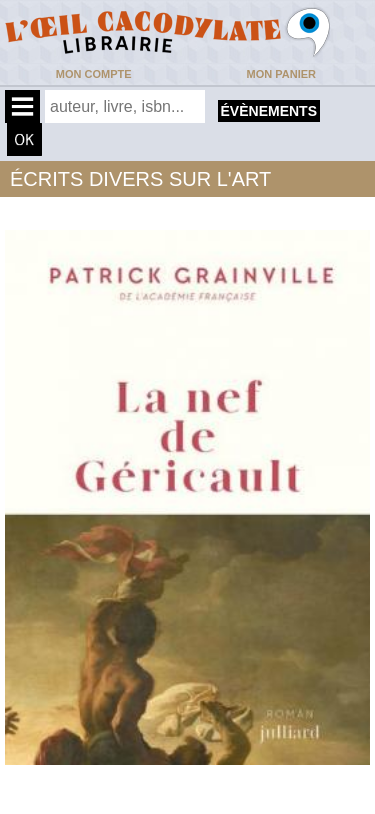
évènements (269, 111)
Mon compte (94, 74)
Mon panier (281, 74)
